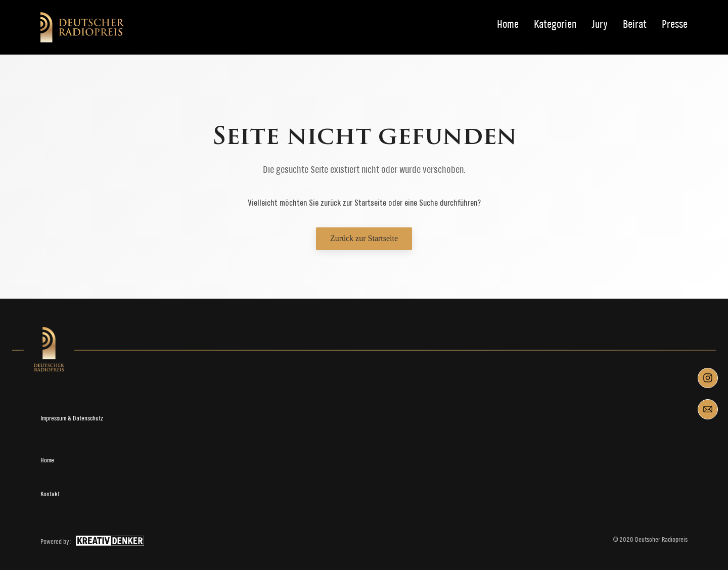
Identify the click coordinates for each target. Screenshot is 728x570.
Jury (600, 25)
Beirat (635, 25)
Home (508, 25)
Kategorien (555, 25)
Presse (675, 25)
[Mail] (708, 409)
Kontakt (50, 494)
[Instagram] (708, 378)
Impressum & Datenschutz (72, 418)
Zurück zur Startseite (364, 238)
